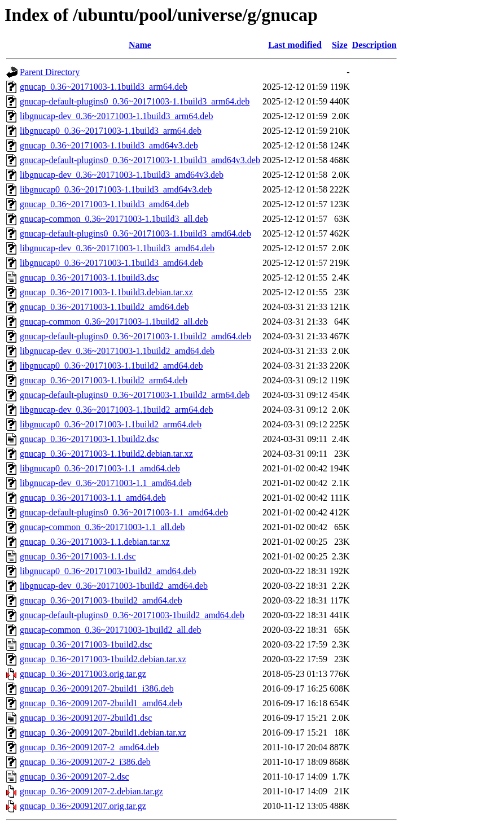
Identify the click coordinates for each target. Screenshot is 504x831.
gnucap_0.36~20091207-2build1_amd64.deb (101, 703)
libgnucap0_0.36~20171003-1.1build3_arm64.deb (111, 131)
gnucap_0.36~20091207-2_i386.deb (85, 762)
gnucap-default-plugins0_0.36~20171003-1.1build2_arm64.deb (135, 395)
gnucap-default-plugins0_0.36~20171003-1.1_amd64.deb (124, 512)
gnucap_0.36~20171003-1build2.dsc (86, 644)
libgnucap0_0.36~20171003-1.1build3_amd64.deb (111, 263)
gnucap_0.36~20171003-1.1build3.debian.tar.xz (106, 292)
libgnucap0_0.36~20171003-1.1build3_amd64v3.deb (116, 189)
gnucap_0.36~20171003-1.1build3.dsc (89, 277)
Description (374, 45)
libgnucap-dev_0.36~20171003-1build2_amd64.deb (114, 586)
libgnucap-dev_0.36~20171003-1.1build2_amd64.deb (117, 351)
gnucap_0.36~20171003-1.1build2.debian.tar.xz (106, 454)
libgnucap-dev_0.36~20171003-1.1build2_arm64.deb (116, 410)
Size (340, 45)
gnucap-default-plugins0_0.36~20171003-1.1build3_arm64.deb (135, 101)
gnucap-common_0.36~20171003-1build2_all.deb (111, 630)
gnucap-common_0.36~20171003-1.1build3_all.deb (114, 219)
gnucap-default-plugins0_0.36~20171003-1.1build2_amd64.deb (135, 336)
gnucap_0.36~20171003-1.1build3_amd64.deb (104, 204)
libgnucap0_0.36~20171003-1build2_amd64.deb (108, 571)
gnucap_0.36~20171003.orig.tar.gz (83, 674)
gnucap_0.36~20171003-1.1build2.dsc (89, 439)
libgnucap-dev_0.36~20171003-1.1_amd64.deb (106, 483)
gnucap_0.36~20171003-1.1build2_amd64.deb (104, 307)
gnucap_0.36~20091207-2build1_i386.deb (97, 688)
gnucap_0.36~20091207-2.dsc (74, 777)
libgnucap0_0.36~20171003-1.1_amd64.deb (100, 468)
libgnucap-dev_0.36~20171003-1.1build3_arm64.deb (116, 116)
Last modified (295, 45)
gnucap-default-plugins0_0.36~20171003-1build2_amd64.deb (132, 615)
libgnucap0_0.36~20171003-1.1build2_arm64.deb (111, 424)
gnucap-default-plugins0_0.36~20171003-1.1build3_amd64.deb (135, 233)
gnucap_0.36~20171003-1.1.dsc (78, 556)
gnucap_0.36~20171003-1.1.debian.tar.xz (95, 542)
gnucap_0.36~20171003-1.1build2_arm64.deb (104, 380)
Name (140, 45)
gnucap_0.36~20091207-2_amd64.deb (89, 747)
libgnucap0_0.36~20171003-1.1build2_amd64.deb (111, 366)
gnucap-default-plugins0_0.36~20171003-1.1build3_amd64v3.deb (140, 160)
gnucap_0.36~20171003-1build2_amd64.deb (101, 600)
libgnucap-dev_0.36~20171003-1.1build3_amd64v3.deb (122, 175)
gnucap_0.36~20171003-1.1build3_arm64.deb (104, 87)
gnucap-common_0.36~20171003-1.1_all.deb (102, 527)
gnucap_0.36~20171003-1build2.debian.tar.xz (103, 659)
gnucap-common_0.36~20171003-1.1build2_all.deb (114, 322)
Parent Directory (50, 72)
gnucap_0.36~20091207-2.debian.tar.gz (91, 791)
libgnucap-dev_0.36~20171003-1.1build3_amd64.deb (117, 248)
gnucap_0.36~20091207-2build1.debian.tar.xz (103, 732)
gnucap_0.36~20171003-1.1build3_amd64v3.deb (109, 145)
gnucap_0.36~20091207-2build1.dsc (86, 718)
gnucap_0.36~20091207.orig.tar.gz (83, 806)
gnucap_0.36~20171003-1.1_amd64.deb (93, 498)
